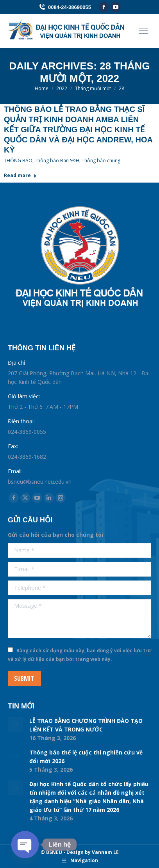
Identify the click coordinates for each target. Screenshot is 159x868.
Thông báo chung (101, 161)
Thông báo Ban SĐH (57, 161)
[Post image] (16, 724)
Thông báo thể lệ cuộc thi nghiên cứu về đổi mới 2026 (86, 757)
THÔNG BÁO (18, 161)
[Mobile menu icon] (143, 31)
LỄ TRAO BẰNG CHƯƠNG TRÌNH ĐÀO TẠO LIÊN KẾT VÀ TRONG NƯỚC (86, 725)
